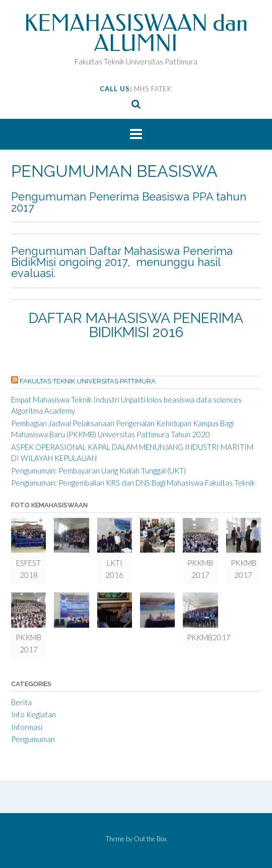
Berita (21, 702)
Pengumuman (33, 739)
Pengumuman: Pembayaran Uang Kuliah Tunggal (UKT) (98, 471)
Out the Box (150, 839)
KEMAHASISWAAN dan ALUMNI (136, 34)
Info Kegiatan (33, 714)
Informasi (27, 727)
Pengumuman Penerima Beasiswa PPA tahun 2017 (129, 202)
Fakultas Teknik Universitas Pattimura (88, 381)
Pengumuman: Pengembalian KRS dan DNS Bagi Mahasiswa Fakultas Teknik (133, 483)
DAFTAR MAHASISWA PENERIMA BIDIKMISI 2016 (136, 325)
